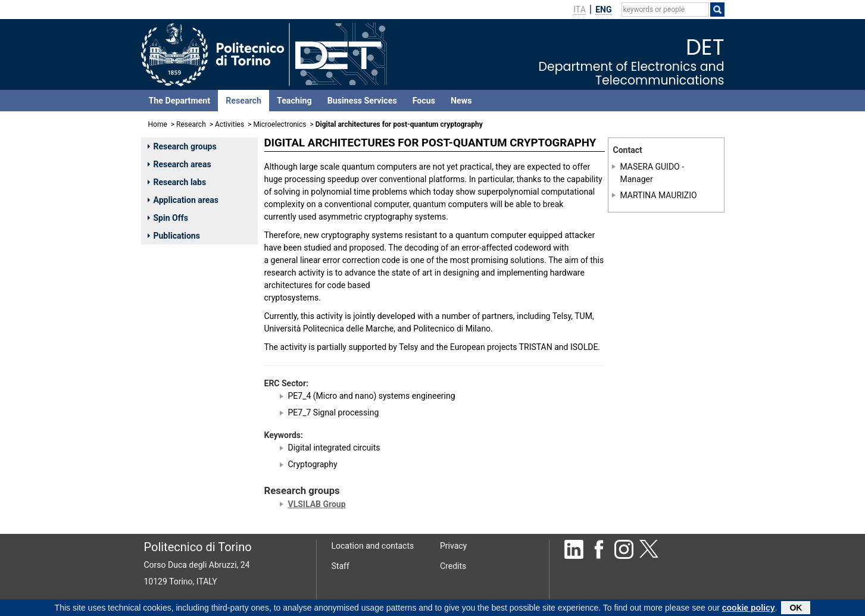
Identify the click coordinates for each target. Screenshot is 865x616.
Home (158, 124)
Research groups (182, 146)
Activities (229, 124)
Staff (341, 566)
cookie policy (749, 609)
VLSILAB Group (317, 504)
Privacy (453, 546)
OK (796, 609)
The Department (180, 101)
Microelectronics (280, 124)
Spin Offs (168, 218)
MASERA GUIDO (650, 167)
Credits (453, 566)
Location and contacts (373, 546)
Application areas (183, 200)
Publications (174, 236)
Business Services (362, 101)
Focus (424, 101)
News (461, 101)
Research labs (177, 182)
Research (243, 101)
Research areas (179, 164)
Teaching (294, 101)
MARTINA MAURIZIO (659, 195)
